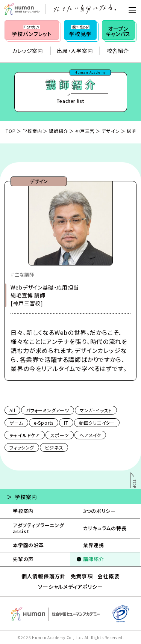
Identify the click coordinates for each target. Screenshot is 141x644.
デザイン (111, 131)
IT (66, 423)
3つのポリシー (99, 511)
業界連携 (93, 545)
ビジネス (54, 447)
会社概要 (108, 576)
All (12, 410)
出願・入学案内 (75, 51)
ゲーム (16, 423)
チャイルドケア (25, 435)
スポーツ (60, 435)
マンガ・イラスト (96, 410)
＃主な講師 (22, 274)
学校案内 (32, 131)
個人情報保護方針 (44, 576)
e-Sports (44, 423)
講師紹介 (58, 131)
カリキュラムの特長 (105, 528)
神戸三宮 (85, 131)
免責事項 (82, 576)
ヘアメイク (90, 435)
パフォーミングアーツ (48, 410)
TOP (11, 131)
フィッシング (22, 447)
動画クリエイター (97, 423)
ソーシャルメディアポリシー (70, 587)
